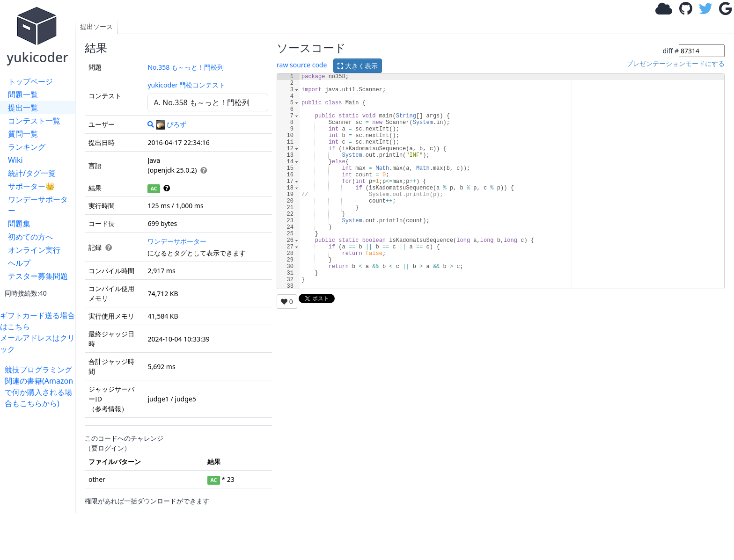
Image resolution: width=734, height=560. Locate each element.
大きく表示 (358, 66)
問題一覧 (23, 95)
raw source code (302, 65)
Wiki (15, 160)
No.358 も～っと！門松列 (186, 67)
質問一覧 (23, 134)
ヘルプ (19, 263)
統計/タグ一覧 (32, 173)
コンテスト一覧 (34, 121)
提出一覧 (23, 108)
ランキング (27, 147)
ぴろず (171, 124)
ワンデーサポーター (38, 205)
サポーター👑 (31, 186)
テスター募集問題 (38, 276)
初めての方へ (30, 237)
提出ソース (96, 26)
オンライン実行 (34, 250)
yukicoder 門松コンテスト (186, 85)
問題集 (19, 224)
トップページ (30, 81)
